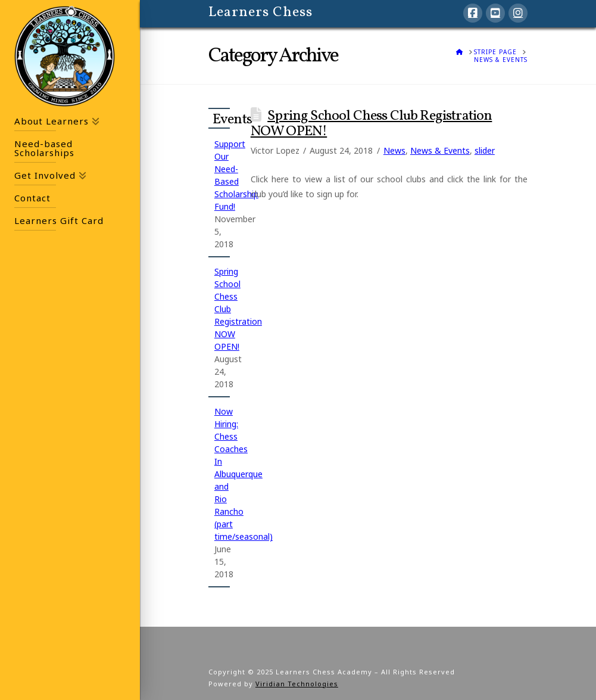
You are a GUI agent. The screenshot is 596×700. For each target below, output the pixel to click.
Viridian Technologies (297, 684)
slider (485, 150)
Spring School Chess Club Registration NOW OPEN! (372, 124)
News (394, 150)
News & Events (440, 150)
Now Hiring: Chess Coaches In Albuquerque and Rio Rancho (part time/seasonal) (244, 474)
